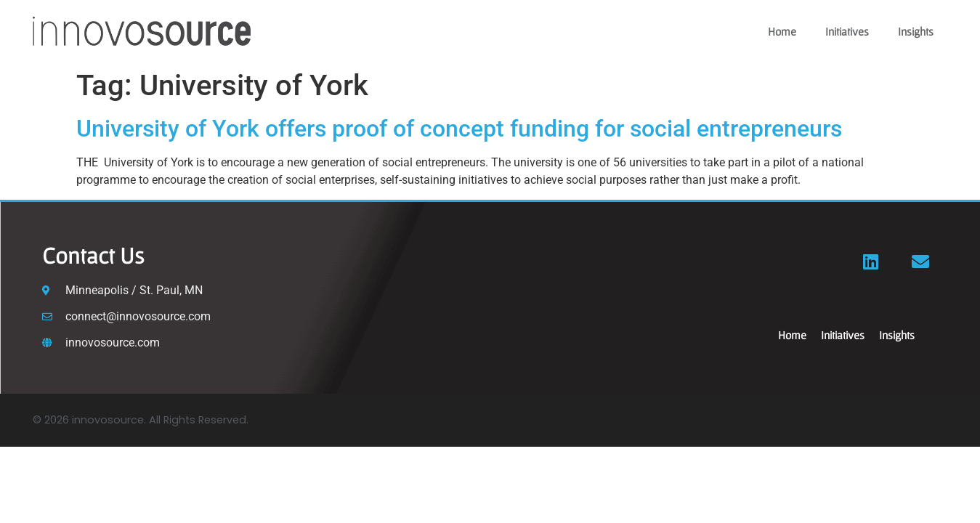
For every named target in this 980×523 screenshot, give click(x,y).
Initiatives (847, 31)
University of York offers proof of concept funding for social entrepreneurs (459, 129)
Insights (916, 31)
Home (782, 31)
